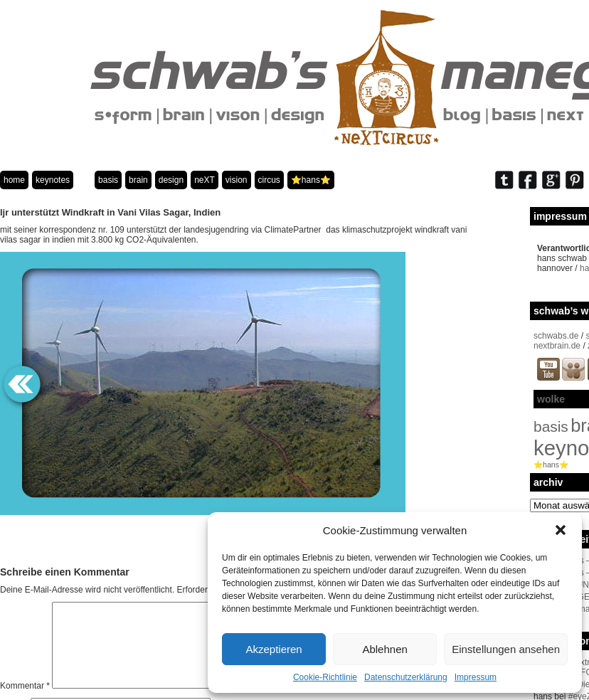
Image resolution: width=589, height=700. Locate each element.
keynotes (53, 180)
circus (269, 180)
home (14, 180)
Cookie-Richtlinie (325, 677)
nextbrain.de (557, 346)
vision (237, 180)
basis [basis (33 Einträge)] (551, 426)
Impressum (476, 677)
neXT (205, 180)
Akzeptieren (274, 649)
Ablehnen (384, 649)
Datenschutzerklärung (406, 677)
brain (138, 180)
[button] (561, 530)
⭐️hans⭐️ (311, 180)
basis (108, 180)
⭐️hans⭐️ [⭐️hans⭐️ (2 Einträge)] (551, 465)
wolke (551, 399)
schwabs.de (556, 336)
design (171, 180)
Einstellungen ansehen (506, 649)
